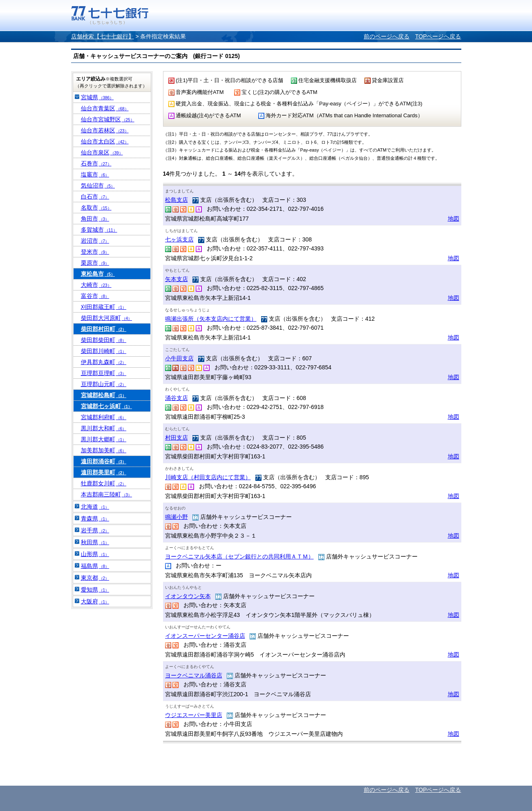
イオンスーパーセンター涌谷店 (205, 636)
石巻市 (96, 163)
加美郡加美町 (104, 450)
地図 (454, 219)
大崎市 (96, 285)
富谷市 (95, 296)
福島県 (95, 566)
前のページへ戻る (387, 36)
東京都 (95, 578)
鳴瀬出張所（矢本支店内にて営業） (211, 319)
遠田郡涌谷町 (104, 461)
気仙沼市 (98, 185)
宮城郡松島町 (104, 395)
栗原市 (95, 263)
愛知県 (95, 590)
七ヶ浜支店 (179, 239)
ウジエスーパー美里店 (194, 715)
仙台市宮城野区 (108, 119)
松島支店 (177, 200)
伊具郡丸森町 (104, 362)
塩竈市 (95, 174)
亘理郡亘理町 (104, 373)
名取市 (96, 208)
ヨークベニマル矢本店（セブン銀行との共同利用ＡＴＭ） (239, 556)
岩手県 (95, 530)
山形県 (95, 554)
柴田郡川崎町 (104, 351)
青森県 (95, 518)
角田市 (95, 219)
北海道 (95, 507)
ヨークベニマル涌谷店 (194, 675)
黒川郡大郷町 (104, 439)
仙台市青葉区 (105, 108)
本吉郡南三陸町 (107, 494)
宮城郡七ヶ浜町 (107, 406)
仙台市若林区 (105, 130)
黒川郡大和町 (104, 428)
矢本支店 (177, 279)
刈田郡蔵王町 (104, 307)
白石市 (95, 197)
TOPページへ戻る (438, 36)
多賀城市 (99, 230)
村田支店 (177, 438)
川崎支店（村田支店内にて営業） (208, 477)
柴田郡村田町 (104, 329)
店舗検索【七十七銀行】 (103, 36)
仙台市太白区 (105, 141)
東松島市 (98, 274)
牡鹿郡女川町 (104, 483)
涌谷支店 (177, 398)
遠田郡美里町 (104, 472)
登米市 (95, 252)
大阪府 (95, 601)
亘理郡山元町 (104, 384)
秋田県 (95, 542)
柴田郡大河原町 (107, 318)
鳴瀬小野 (177, 517)
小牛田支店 (179, 358)
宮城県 (97, 97)
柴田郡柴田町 (104, 340)
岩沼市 (95, 241)
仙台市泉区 (102, 152)
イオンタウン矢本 (188, 596)
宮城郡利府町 (104, 417)
